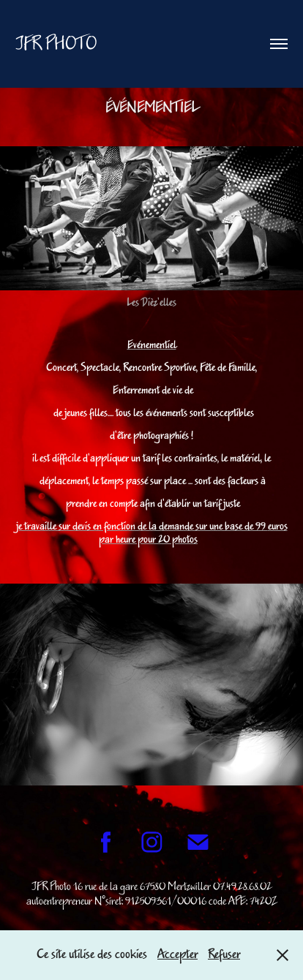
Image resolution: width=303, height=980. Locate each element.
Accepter (177, 954)
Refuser (224, 954)
